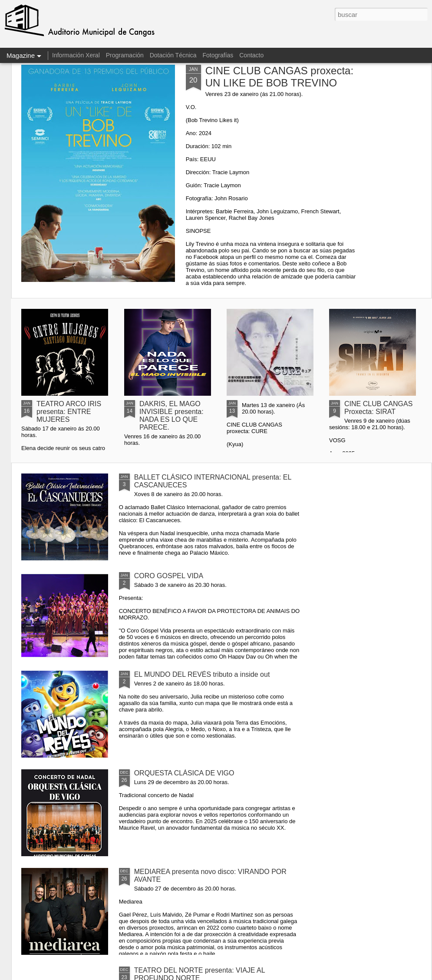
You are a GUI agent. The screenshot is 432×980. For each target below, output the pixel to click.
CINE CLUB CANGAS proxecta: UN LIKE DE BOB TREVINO (279, 77)
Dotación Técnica (173, 55)
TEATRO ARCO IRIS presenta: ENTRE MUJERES (69, 412)
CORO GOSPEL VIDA (169, 576)
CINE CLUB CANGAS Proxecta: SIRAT (378, 408)
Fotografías (218, 55)
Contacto (251, 55)
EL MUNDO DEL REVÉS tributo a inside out (202, 674)
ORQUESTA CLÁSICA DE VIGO (184, 773)
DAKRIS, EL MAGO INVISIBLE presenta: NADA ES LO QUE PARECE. (171, 416)
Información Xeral (76, 55)
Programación (125, 55)
